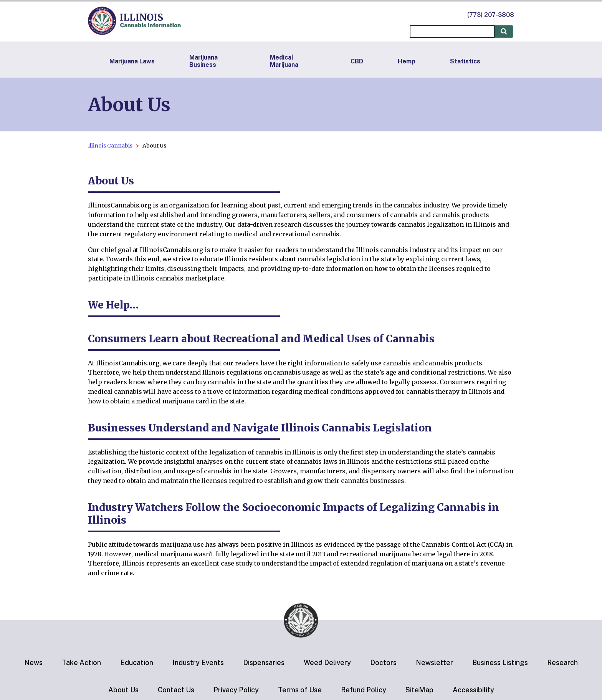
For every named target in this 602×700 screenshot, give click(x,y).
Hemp (407, 61)
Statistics (465, 61)
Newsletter (434, 663)
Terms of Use (300, 690)
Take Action (81, 663)
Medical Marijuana (284, 61)
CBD (357, 61)
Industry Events (198, 663)
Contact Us (176, 690)
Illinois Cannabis (110, 146)
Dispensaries (264, 663)
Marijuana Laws (132, 61)
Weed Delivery (327, 663)
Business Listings (500, 663)
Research (562, 663)
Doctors (383, 663)
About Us (123, 690)
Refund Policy (364, 690)
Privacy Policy (236, 690)
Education (137, 663)
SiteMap (419, 690)
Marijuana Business (203, 61)
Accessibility (473, 690)
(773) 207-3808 (491, 15)
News (33, 663)
